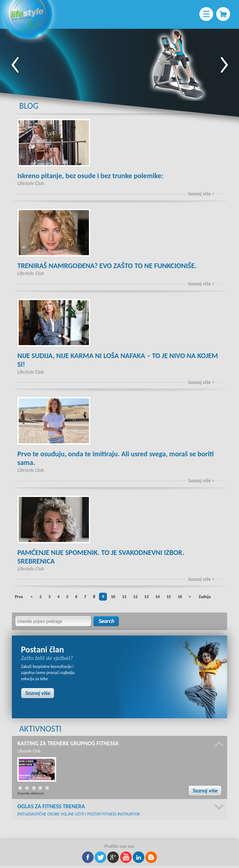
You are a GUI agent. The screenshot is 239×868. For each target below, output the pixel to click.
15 (168, 597)
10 (113, 597)
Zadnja (205, 597)
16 (180, 597)
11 (124, 597)
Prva (19, 597)
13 (146, 597)
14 (158, 597)
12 (135, 597)
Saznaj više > (201, 194)
